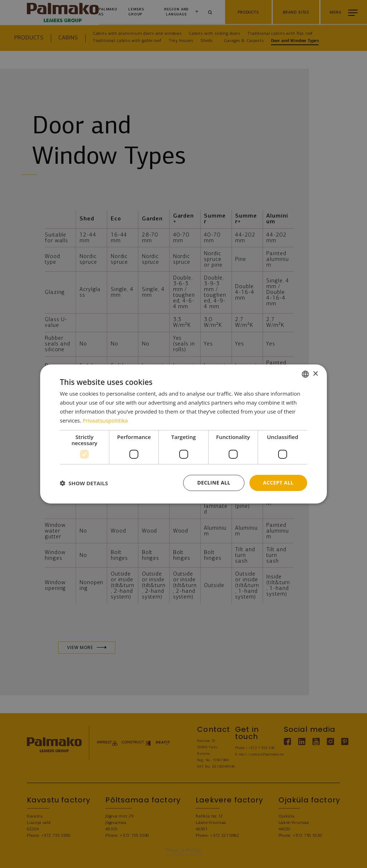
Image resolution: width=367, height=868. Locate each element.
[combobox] (305, 374)
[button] (84, 483)
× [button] (315, 374)
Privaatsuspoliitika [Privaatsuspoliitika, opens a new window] (106, 420)
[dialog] (183, 434)
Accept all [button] (278, 483)
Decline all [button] (214, 483)
